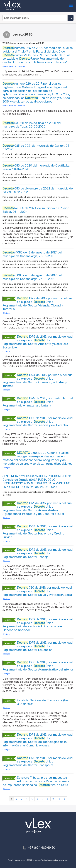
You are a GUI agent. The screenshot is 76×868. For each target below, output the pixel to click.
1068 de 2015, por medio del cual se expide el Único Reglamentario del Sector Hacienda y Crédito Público (38, 532)
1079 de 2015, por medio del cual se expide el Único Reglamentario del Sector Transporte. (38, 762)
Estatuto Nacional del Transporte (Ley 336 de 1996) (43, 702)
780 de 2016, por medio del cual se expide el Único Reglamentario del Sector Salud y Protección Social (38, 591)
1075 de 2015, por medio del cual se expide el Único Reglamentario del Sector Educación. (38, 646)
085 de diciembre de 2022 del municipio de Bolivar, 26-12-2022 (38, 190)
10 (59, 799)
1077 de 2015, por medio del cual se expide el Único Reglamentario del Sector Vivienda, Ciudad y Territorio (38, 304)
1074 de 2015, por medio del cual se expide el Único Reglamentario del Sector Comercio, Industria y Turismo (38, 380)
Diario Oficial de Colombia (14, 66)
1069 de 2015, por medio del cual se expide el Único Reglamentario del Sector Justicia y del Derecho (38, 422)
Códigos (6, 313)
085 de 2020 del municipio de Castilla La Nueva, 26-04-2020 (36, 167)
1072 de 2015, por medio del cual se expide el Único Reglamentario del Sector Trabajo (38, 553)
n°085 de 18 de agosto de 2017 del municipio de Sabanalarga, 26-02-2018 (32, 254)
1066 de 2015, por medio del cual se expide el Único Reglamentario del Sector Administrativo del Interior (38, 666)
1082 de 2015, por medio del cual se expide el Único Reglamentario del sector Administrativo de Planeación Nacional (38, 625)
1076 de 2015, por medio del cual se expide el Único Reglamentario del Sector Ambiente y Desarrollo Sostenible (38, 342)
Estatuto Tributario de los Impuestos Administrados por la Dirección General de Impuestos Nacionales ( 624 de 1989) (36, 781)
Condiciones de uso (16, 860)
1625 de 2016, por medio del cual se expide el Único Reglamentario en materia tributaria (38, 402)
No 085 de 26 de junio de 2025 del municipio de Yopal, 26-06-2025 (32, 125)
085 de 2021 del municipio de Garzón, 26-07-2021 (37, 147)
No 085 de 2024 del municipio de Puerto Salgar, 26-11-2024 (36, 210)
